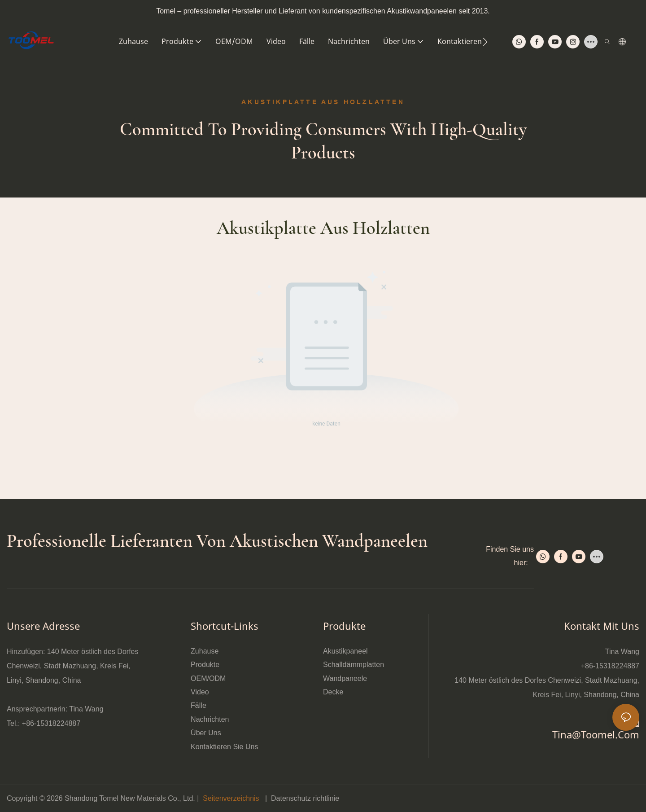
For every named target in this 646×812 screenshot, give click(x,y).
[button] (485, 42)
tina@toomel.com (596, 734)
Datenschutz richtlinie (305, 798)
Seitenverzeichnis (231, 798)
